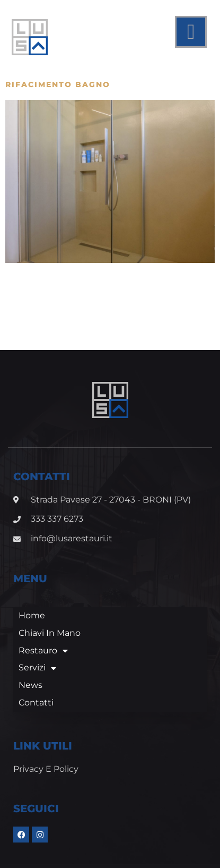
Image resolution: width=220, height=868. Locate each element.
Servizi (37, 624)
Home (32, 572)
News (30, 641)
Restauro (43, 607)
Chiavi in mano (50, 589)
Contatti (36, 659)
